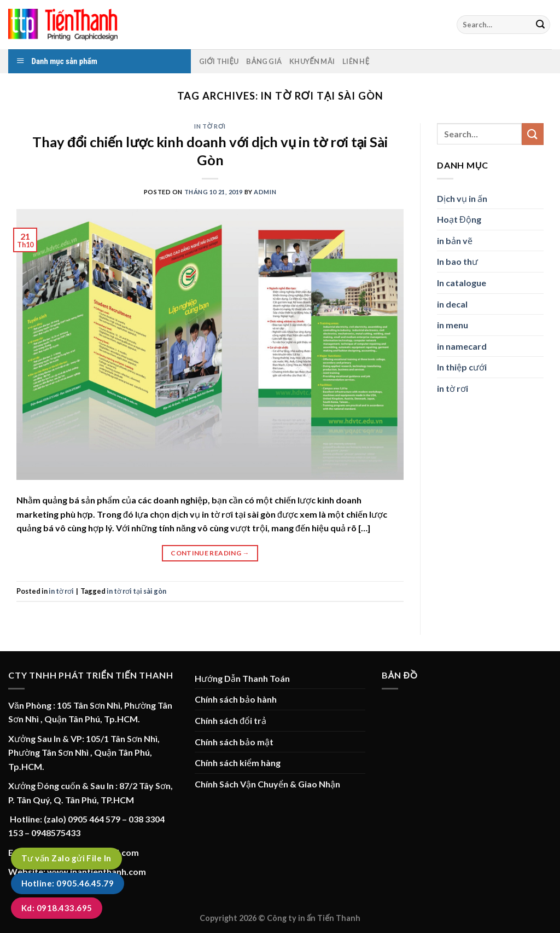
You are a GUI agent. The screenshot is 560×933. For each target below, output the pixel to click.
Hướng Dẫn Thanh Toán (242, 678)
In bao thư (457, 261)
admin (265, 192)
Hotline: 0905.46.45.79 (68, 883)
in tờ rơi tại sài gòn (136, 591)
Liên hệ (356, 61)
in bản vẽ (455, 241)
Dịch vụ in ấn (462, 198)
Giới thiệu (219, 61)
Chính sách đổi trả (231, 720)
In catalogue (462, 283)
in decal (452, 304)
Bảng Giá (264, 61)
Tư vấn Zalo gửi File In (66, 858)
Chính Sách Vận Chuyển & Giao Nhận (267, 784)
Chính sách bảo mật (234, 742)
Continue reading (210, 553)
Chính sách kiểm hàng (238, 763)
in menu (453, 325)
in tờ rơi (210, 126)
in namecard (462, 346)
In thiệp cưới (462, 367)
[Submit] (540, 25)
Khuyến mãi (312, 61)
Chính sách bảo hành (236, 699)
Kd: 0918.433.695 (57, 908)
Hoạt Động (459, 219)
